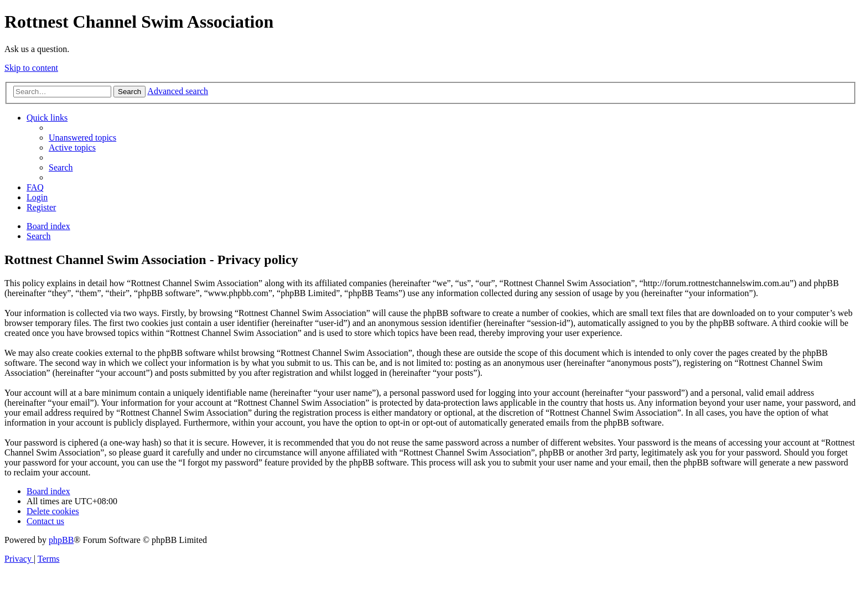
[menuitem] (82, 138)
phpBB (61, 540)
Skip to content (31, 68)
